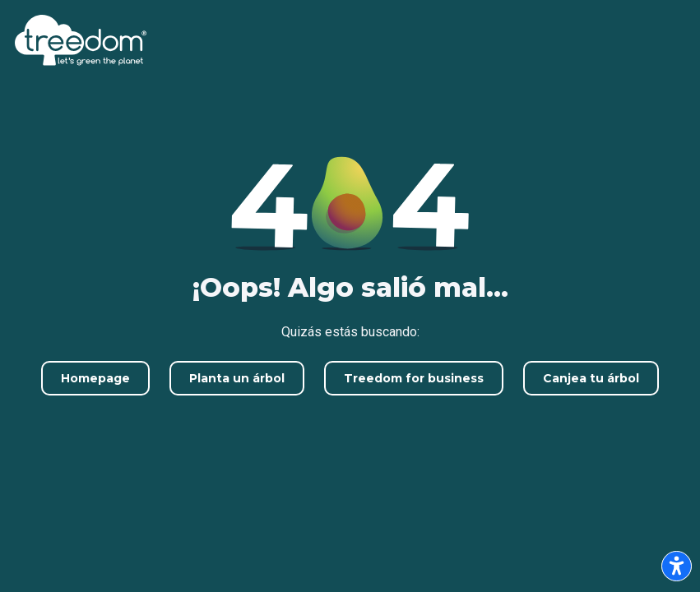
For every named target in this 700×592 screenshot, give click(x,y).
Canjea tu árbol (591, 378)
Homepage (95, 378)
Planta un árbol (237, 378)
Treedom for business (414, 378)
